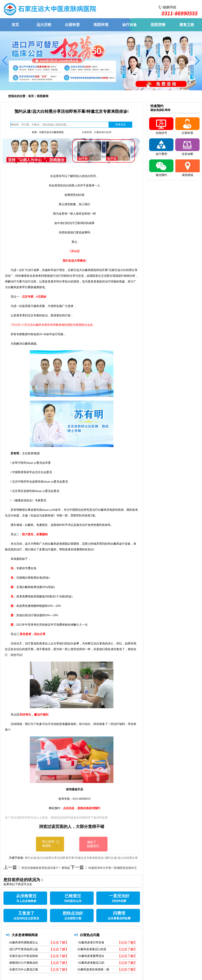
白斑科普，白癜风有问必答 (97, 132)
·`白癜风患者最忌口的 (91, 963)
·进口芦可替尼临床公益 (23, 949)
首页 (31, 96)
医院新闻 (43, 96)
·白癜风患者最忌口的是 (92, 949)
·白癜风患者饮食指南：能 (93, 969)
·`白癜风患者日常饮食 (91, 942)
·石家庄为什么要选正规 (23, 969)
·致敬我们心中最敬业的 (23, 963)
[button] (5, 61)
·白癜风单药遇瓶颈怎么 (23, 942)
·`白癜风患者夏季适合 (91, 956)
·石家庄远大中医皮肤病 (23, 956)
